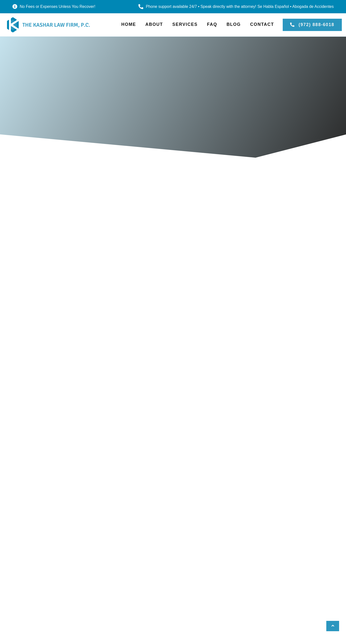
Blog (234, 24)
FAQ (212, 24)
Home (129, 24)
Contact (262, 24)
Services (185, 24)
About (154, 24)
